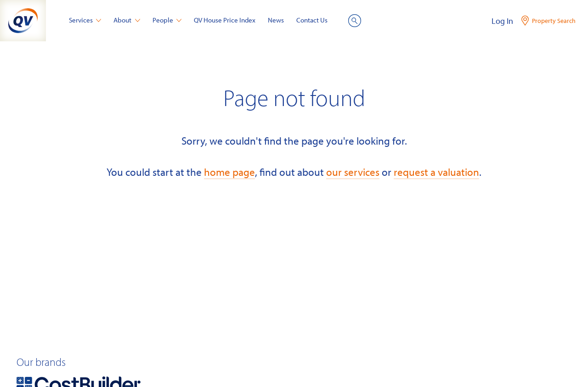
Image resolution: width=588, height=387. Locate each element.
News (276, 20)
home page (229, 172)
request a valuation (436, 172)
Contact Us (312, 20)
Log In (502, 21)
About (127, 20)
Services (85, 20)
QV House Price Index (225, 20)
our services (353, 172)
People (167, 20)
